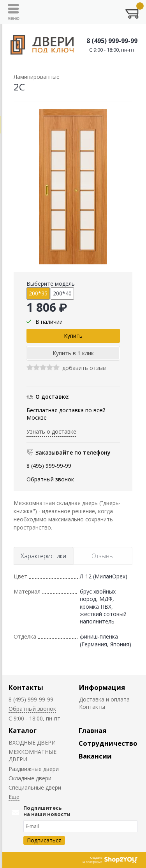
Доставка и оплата (104, 699)
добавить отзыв (84, 368)
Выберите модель (51, 284)
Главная (92, 730)
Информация (102, 687)
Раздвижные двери (34, 769)
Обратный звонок (50, 479)
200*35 (38, 293)
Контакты (26, 687)
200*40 (62, 293)
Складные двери (30, 778)
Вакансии (95, 756)
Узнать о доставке (51, 431)
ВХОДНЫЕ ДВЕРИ (32, 742)
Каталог (23, 730)
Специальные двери (35, 787)
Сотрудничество (108, 743)
